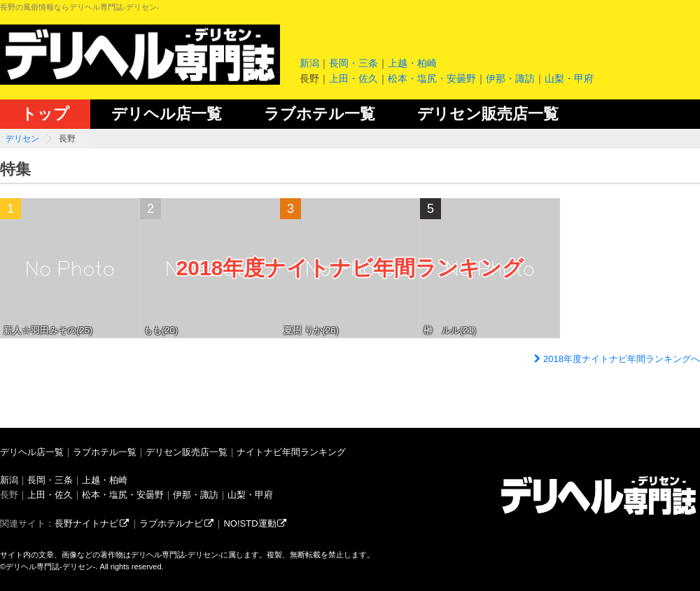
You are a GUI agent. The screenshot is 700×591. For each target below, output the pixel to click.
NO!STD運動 (255, 523)
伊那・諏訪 (510, 78)
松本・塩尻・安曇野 (432, 78)
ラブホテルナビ (177, 523)
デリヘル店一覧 (167, 114)
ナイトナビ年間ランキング (291, 452)
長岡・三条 (353, 63)
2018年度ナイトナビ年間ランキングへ (616, 359)
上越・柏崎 (412, 63)
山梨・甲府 (569, 78)
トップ (45, 114)
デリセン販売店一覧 (488, 114)
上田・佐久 (353, 78)
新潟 (309, 63)
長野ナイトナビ (92, 523)
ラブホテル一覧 (320, 114)
